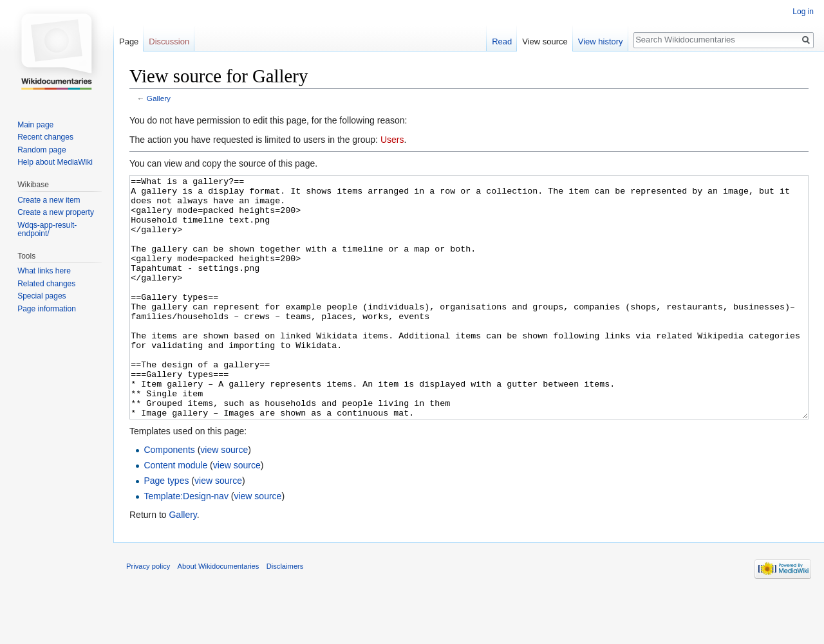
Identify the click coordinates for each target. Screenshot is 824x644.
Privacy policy (148, 614)
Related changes (46, 284)
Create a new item (49, 200)
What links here (44, 271)
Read (502, 41)
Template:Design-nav (186, 544)
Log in (803, 12)
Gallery (159, 98)
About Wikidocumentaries (219, 614)
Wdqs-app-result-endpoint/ (47, 230)
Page (129, 41)
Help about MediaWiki (55, 162)
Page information (47, 309)
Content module (175, 513)
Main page (35, 125)
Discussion (169, 41)
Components (169, 498)
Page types (166, 529)
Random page (42, 150)
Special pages (42, 296)
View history (601, 41)
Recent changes (45, 137)
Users (392, 140)
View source (545, 41)
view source (224, 498)
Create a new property (56, 212)
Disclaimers (285, 614)
